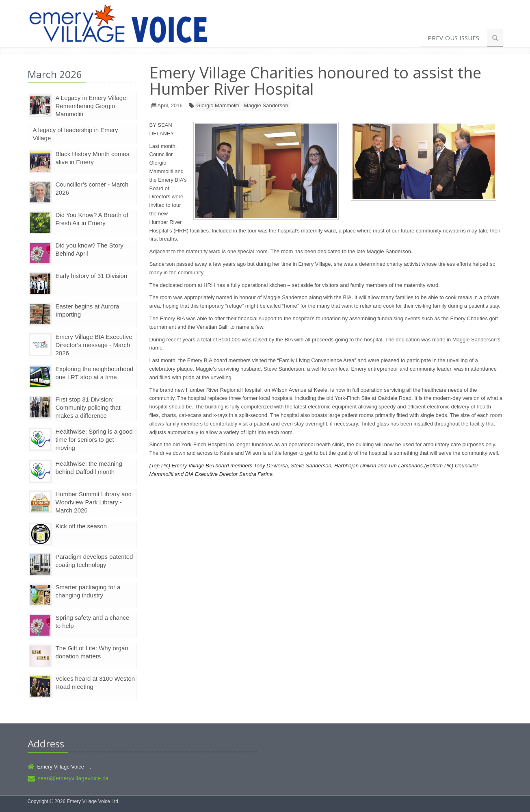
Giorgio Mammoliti (218, 105)
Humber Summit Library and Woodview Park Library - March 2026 (94, 502)
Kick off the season (81, 526)
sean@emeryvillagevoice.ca (73, 778)
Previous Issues (453, 38)
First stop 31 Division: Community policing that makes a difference (88, 407)
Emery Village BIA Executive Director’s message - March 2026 (94, 345)
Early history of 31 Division (92, 276)
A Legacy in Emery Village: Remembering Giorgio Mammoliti (92, 106)
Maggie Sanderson (266, 105)
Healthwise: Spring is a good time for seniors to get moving (94, 440)
